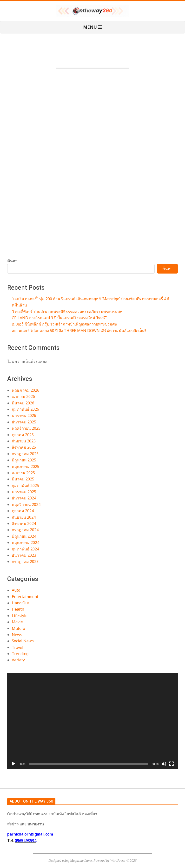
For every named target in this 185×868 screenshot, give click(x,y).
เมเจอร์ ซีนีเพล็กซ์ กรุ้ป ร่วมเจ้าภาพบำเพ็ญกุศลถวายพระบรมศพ (65, 324)
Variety (18, 660)
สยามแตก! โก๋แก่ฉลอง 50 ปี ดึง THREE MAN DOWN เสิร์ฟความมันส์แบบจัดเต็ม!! (79, 331)
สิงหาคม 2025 (24, 447)
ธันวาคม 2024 (24, 498)
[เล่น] (13, 764)
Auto (16, 590)
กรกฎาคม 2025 (25, 454)
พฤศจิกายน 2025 (26, 428)
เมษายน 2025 (23, 473)
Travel (18, 647)
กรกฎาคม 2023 (25, 562)
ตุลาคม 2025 (23, 435)
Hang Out (20, 603)
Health (18, 609)
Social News (23, 641)
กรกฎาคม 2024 (25, 530)
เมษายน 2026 (23, 396)
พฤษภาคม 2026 (26, 390)
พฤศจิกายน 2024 (26, 504)
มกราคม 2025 (24, 492)
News (17, 635)
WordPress (118, 861)
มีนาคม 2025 (23, 479)
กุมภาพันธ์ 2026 (25, 409)
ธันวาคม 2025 (24, 422)
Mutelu (18, 628)
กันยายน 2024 (24, 517)
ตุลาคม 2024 (23, 511)
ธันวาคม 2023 (24, 555)
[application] (92, 721)
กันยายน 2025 (24, 441)
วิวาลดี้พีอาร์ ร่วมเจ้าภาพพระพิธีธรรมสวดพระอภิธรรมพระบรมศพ (67, 312)
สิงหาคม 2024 (24, 523)
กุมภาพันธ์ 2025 (25, 485)
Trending (20, 654)
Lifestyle (20, 616)
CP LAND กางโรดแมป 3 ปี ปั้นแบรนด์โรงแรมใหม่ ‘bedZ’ (59, 318)
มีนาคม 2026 (23, 403)
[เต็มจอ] (172, 764)
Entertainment (25, 597)
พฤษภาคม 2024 (26, 542)
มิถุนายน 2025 (24, 460)
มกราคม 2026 (24, 415)
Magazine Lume (81, 861)
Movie (17, 622)
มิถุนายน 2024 (24, 536)
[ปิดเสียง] (164, 764)
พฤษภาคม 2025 (26, 466)
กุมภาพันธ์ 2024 (25, 549)
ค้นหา (12, 261)
